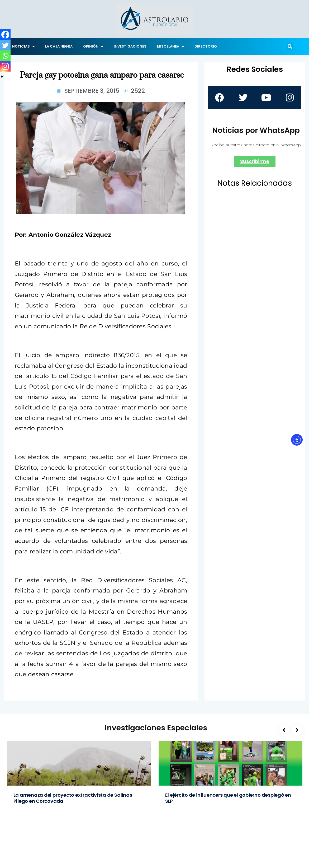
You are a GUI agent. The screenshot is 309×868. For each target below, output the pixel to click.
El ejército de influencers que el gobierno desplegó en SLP (228, 798)
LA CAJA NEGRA (59, 46)
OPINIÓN (93, 47)
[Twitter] (5, 45)
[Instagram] (5, 66)
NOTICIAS (23, 47)
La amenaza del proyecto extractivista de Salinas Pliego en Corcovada (73, 798)
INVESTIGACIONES (130, 46)
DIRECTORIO (206, 46)
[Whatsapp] (5, 56)
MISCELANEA (170, 47)
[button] (290, 46)
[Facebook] (5, 35)
